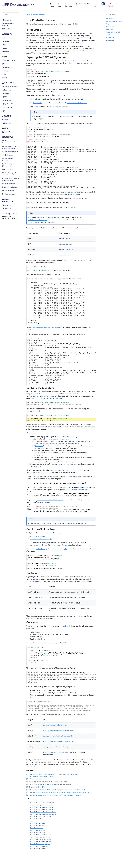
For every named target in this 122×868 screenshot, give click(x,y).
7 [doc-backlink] (27, 793)
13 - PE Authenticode (8, 194)
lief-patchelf (7, 132)
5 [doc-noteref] (31, 697)
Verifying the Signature (111, 28)
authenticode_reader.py (38, 328)
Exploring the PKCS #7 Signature (114, 23)
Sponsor (111, 5)
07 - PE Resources (8, 169)
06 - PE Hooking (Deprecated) (7, 165)
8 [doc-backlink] (27, 795)
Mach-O (6, 41)
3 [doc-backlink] (27, 782)
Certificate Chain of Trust (113, 33)
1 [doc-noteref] (82, 42)
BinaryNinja (7, 123)
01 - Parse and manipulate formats (10, 142)
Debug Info (7, 90)
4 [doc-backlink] (27, 784)
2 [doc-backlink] (27, 779)
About (96, 5)
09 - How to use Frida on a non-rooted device (10, 179)
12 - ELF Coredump (8, 191)
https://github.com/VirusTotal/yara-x (56, 752)
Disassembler (7, 107)
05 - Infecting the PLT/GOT (8, 160)
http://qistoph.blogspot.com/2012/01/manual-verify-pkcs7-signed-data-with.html (55, 795)
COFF (5, 48)
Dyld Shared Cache (9, 104)
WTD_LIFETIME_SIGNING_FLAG (78, 490)
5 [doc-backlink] (27, 787)
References (7, 205)
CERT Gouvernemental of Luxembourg (55, 51)
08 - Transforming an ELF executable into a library (10, 174)
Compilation (7, 29)
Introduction (7, 20)
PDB (4, 97)
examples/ (59, 328)
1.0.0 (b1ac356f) (11, 214)
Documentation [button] (83, 4)
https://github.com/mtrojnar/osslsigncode (58, 747)
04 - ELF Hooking (7, 155)
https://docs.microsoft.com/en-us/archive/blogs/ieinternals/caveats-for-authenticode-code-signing (60, 793)
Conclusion (110, 41)
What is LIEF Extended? (10, 87)
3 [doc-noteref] (34, 65)
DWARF (5, 94)
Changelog (7, 209)
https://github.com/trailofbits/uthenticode (58, 736)
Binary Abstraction (9, 61)
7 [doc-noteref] (81, 762)
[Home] (27, 15)
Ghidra (5, 120)
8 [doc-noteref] (34, 766)
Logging (6, 71)
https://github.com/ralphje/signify (55, 725)
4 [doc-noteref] (48, 429)
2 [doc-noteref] (32, 53)
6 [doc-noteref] (92, 759)
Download (68, 5)
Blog (59, 5)
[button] (82, 63)
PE (4, 45)
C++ (4, 74)
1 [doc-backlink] (27, 774)
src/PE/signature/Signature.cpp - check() (44, 784)
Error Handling (8, 67)
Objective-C (7, 101)
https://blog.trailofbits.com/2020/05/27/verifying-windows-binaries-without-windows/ (57, 790)
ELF (4, 38)
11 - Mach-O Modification (10, 187)
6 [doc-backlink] (27, 790)
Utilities (5, 64)
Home (52, 5)
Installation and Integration (8, 25)
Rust (5, 78)
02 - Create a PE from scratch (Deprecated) (9, 147)
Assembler (6, 111)
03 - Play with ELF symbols (10, 152)
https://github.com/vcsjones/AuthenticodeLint (59, 742)
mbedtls (64, 626)
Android (6, 52)
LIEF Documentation (18, 5)
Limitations (110, 38)
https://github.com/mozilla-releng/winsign (58, 731)
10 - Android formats (9, 184)
